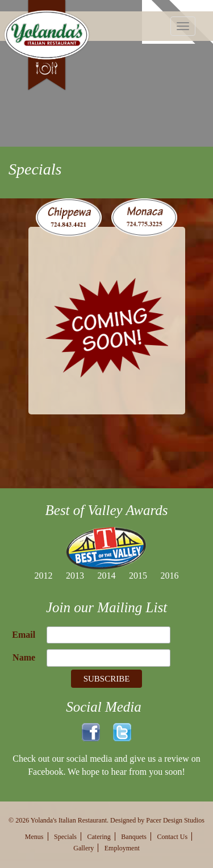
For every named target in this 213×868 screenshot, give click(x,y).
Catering (99, 837)
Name (24, 657)
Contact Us (173, 837)
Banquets (134, 837)
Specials (65, 837)
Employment (122, 848)
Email (24, 635)
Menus (34, 837)
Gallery (83, 848)
